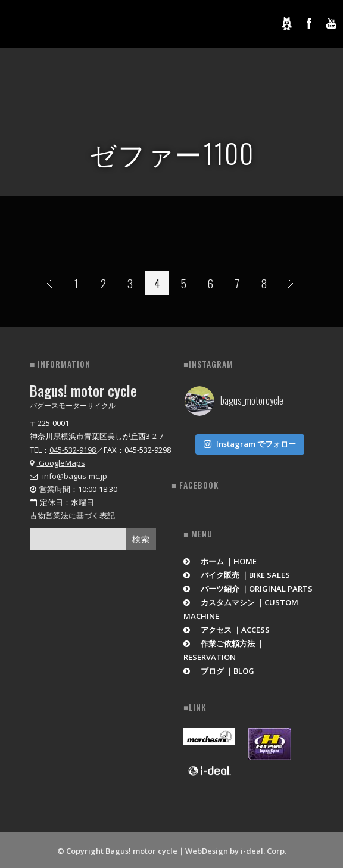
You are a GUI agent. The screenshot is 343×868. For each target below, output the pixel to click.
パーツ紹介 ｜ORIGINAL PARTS (248, 586)
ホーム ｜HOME (220, 559)
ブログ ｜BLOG (219, 668)
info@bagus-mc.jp (75, 476)
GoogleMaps (57, 463)
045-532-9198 (73, 450)
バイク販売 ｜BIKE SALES (237, 573)
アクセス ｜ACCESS (227, 627)
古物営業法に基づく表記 (72, 515)
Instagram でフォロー (250, 441)
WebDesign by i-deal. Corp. (236, 848)
